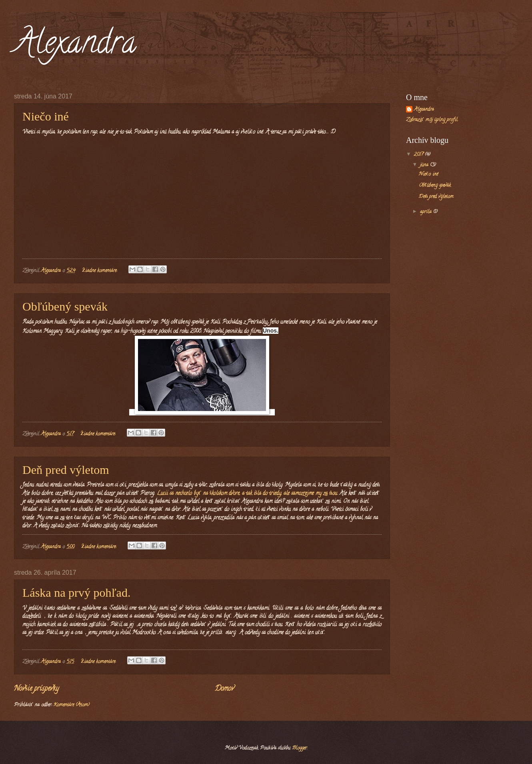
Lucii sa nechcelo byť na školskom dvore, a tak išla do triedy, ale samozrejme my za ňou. (247, 494)
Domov (224, 689)
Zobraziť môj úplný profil (432, 120)
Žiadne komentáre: (100, 271)
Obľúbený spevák (65, 306)
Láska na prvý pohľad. (76, 593)
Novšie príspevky (36, 689)
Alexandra (75, 46)
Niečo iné (46, 116)
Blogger (299, 748)
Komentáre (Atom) (71, 705)
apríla (427, 212)
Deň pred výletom (66, 470)
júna (425, 165)
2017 (419, 155)
